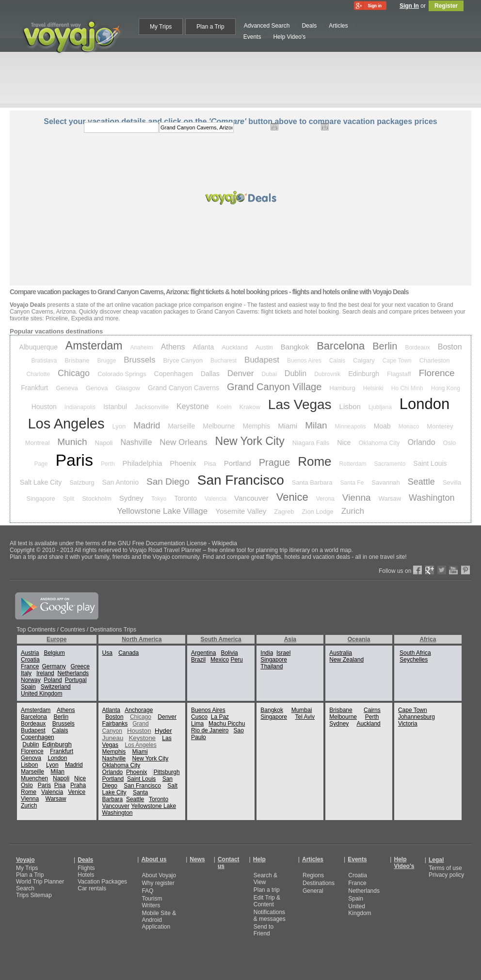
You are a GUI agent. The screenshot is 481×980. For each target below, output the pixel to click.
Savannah (386, 482)
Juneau (113, 738)
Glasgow (128, 388)
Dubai (269, 374)
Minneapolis (351, 427)
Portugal (76, 680)
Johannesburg (417, 717)
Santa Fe (352, 483)
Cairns (372, 710)
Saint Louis (430, 463)
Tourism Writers (152, 902)
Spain (28, 687)
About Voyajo (159, 875)
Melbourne (219, 426)
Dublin (296, 373)
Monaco (409, 427)
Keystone (193, 406)
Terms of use (445, 868)
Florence (437, 373)
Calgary (364, 360)
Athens (173, 347)
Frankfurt (34, 388)
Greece (80, 666)
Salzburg (82, 482)
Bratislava (44, 361)
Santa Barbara (312, 482)
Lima (197, 724)
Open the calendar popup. (274, 126)
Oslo (450, 443)
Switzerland (56, 687)
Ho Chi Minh (407, 388)
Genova (97, 388)
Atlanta (204, 347)
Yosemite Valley (241, 511)
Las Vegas (300, 404)
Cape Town (397, 361)
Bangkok (295, 347)
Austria (30, 653)
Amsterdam (94, 346)
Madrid (147, 426)
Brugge (107, 361)
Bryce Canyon (183, 360)
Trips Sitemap (34, 895)
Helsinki (373, 388)
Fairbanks (115, 724)
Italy (26, 673)
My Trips (27, 868)
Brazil (198, 660)
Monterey (440, 426)
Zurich (353, 511)
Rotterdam (353, 464)
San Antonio (121, 482)
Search (25, 888)
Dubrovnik (327, 374)
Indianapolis (80, 407)
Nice (344, 443)
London (425, 404)
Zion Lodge (318, 512)
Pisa (210, 464)
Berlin (385, 346)
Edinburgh (364, 374)
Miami (288, 426)
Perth (108, 464)
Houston (44, 407)
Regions (313, 875)
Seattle (421, 482)
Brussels (139, 360)
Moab (382, 426)
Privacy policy (446, 875)
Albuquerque (38, 347)
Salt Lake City (41, 482)
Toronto (185, 498)
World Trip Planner (40, 882)
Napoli (104, 443)
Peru (236, 660)
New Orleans (183, 442)
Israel (283, 653)
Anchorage (139, 710)
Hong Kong (446, 388)
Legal (436, 860)
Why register (158, 883)
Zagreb (284, 512)
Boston (450, 347)
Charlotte (38, 374)
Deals (85, 860)
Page (41, 464)
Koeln (224, 407)
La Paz (220, 717)
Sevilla (452, 482)
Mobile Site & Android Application (159, 920)
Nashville (136, 442)
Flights (86, 868)
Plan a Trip (30, 875)
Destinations (319, 883)
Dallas (210, 374)
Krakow (249, 407)
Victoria (408, 724)
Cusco (199, 717)
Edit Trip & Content (267, 901)
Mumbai (302, 710)
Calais (337, 361)
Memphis (256, 426)
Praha (78, 785)
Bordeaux (417, 348)
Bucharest (224, 361)
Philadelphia (143, 463)
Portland (238, 463)
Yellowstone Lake (153, 806)
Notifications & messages (270, 916)
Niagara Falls (311, 443)
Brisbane (77, 360)
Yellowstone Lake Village (162, 511)
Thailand (272, 666)
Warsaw (390, 498)
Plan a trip (267, 890)
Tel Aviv (305, 717)
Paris (74, 460)
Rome (314, 461)
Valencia (216, 499)
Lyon (119, 426)
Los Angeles (66, 424)
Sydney (131, 498)
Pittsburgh (167, 772)
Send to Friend (264, 930)
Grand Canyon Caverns (184, 388)
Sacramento (390, 464)
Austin (264, 347)
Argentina (203, 653)
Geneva (67, 388)
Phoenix (183, 463)
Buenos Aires (304, 361)
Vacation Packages (102, 882)
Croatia (30, 660)
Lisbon (350, 406)
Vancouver (251, 498)
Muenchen (34, 778)
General (313, 891)
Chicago (74, 373)
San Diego (168, 482)
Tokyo (159, 499)
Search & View (265, 879)
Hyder (163, 731)
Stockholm (97, 498)
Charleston (435, 360)
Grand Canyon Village (274, 387)
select (378, 127)
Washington (432, 498)
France (30, 666)
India (267, 653)
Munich (72, 442)
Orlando (422, 442)
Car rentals (92, 888)
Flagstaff (399, 374)
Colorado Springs (122, 374)
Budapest (262, 360)
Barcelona (341, 346)
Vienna (357, 498)
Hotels (86, 875)
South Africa (415, 653)
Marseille (181, 426)
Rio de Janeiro (210, 730)
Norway (31, 680)
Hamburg (342, 388)
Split (69, 499)
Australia (341, 653)
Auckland (234, 347)
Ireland (45, 673)
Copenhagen (174, 374)
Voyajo (25, 860)
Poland (53, 680)
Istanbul (115, 407)
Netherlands (73, 673)
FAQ (147, 891)
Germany (54, 666)
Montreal (38, 443)
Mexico (220, 660)
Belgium (54, 653)
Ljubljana (380, 407)
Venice (292, 497)
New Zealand (346, 660)
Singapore (41, 498)
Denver (241, 373)
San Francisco (241, 480)
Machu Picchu (227, 724)
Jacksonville (152, 407)
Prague (275, 462)
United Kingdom (41, 694)
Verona (325, 499)
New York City (250, 441)
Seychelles (414, 660)
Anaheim (141, 348)
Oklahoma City (379, 443)
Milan (316, 425)
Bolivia (229, 653)
